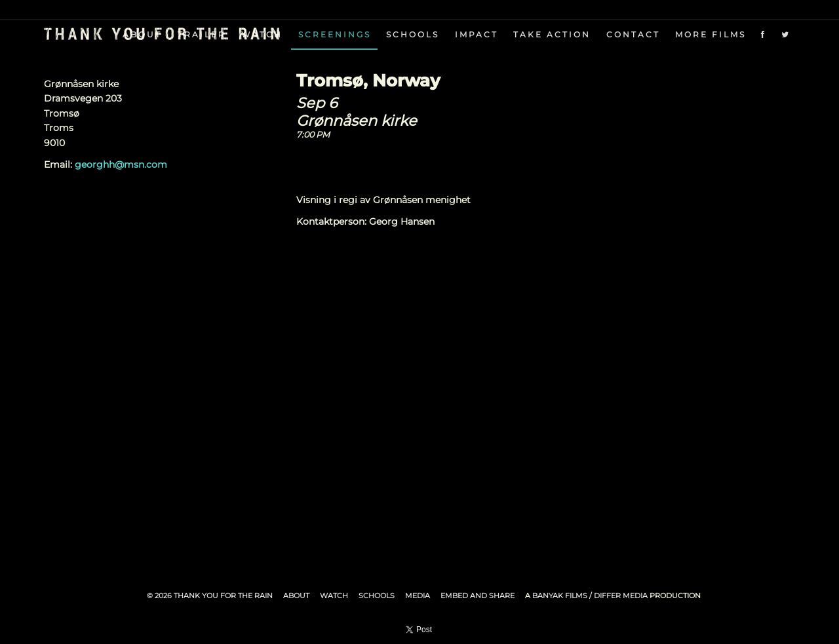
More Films (711, 34)
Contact (633, 34)
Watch (334, 596)
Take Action (552, 34)
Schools (413, 34)
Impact (477, 34)
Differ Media (621, 596)
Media (418, 596)
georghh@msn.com (121, 164)
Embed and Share (478, 596)
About (296, 596)
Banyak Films (560, 596)
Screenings (335, 34)
